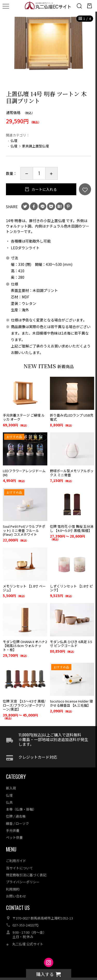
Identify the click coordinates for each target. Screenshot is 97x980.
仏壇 (14, 141)
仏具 (9, 796)
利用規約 (13, 882)
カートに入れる (44, 190)
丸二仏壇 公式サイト (28, 937)
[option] (48, 48)
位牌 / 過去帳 (16, 809)
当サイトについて (19, 861)
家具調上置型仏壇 (35, 146)
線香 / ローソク (17, 816)
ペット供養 (14, 831)
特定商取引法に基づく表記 (26, 868)
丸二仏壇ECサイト (49, 967)
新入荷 (11, 781)
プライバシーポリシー (23, 875)
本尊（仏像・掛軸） (21, 802)
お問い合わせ (16, 889)
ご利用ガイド (16, 854)
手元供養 (13, 824)
